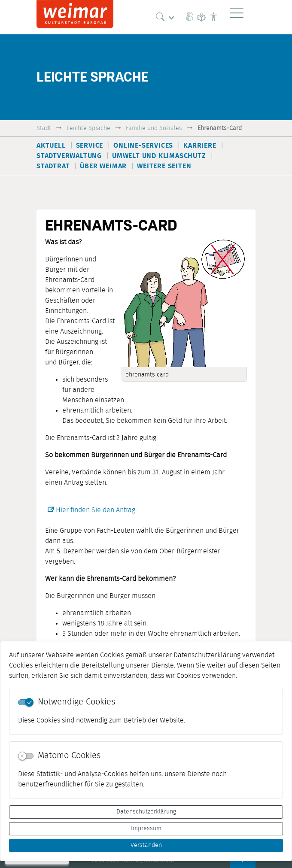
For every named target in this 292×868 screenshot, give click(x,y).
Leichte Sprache (88, 128)
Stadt (44, 128)
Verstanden (146, 845)
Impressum (146, 829)
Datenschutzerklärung (146, 812)
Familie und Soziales (154, 128)
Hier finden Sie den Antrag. (96, 510)
